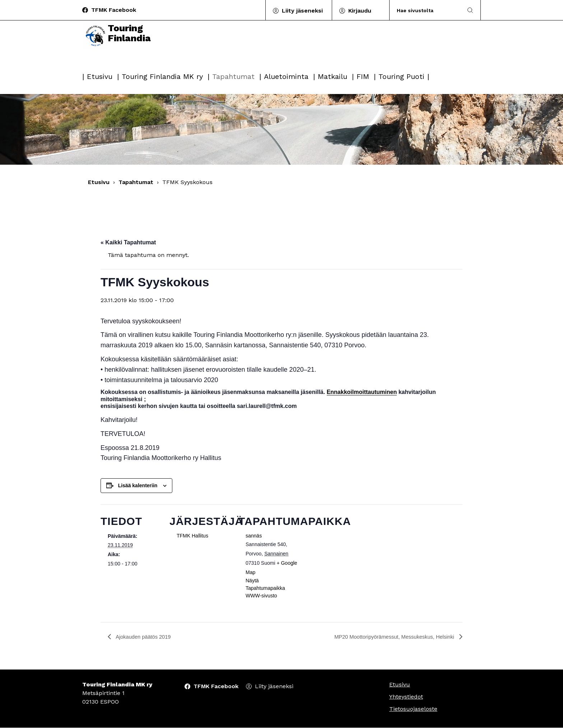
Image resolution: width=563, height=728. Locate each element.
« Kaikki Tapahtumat (128, 242)
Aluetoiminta (286, 76)
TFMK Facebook (114, 10)
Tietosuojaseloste (413, 709)
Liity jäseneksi (302, 11)
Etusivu (100, 76)
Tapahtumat (233, 76)
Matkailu (332, 76)
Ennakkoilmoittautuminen (362, 392)
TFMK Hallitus (192, 536)
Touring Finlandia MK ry (162, 76)
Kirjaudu (360, 11)
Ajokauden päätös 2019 (145, 637)
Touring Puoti (401, 76)
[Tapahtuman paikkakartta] (345, 554)
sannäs (254, 536)
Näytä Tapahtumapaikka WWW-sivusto (265, 588)
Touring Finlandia (120, 47)
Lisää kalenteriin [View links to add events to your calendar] (138, 485)
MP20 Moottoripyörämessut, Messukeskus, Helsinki (389, 637)
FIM (363, 76)
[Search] (426, 10)
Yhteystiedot (406, 697)
